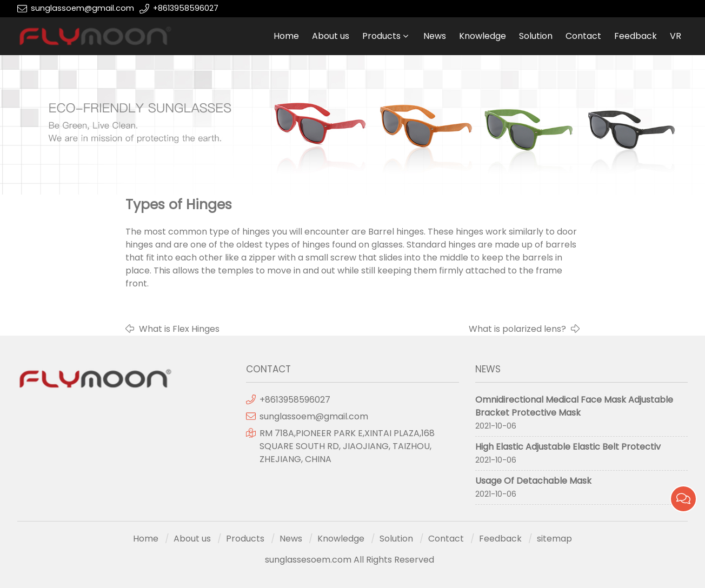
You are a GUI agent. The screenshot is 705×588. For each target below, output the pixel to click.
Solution (536, 36)
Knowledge (483, 36)
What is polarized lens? (517, 329)
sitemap (554, 539)
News (435, 36)
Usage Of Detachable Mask (533, 481)
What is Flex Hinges (179, 329)
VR (676, 36)
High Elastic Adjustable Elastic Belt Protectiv (568, 447)
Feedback (636, 36)
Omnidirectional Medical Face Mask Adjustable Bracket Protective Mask (574, 406)
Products (381, 36)
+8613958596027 (186, 8)
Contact (583, 36)
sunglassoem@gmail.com (82, 8)
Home (286, 36)
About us (331, 36)
